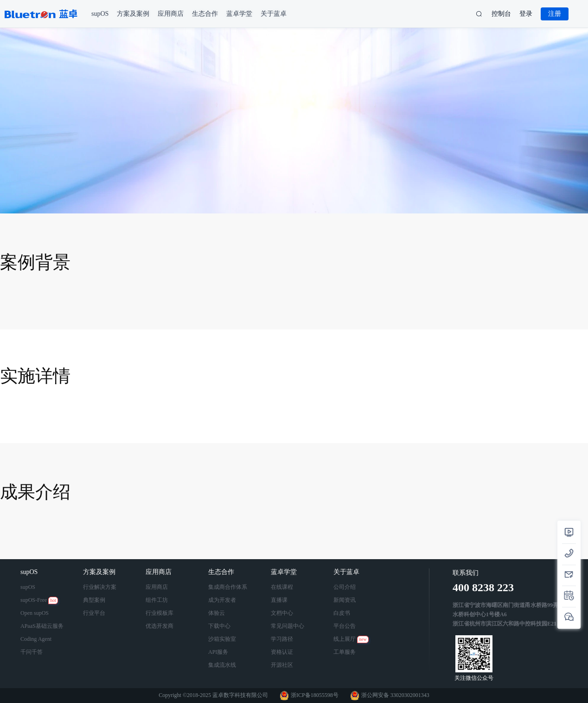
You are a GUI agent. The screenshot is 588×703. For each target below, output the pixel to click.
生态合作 (222, 572)
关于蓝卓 (347, 572)
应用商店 (160, 572)
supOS (30, 572)
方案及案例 (100, 572)
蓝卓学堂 (285, 572)
